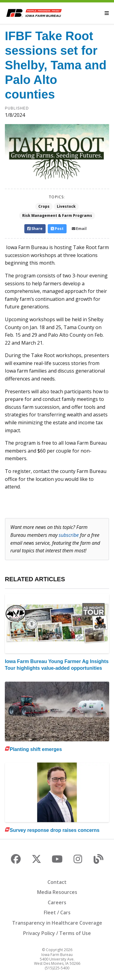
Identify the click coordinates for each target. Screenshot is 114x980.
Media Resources (57, 892)
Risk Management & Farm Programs (57, 215)
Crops (44, 206)
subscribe (69, 535)
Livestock (66, 206)
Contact (57, 882)
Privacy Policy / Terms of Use (57, 933)
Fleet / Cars (57, 912)
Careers (57, 902)
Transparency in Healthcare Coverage (57, 923)
